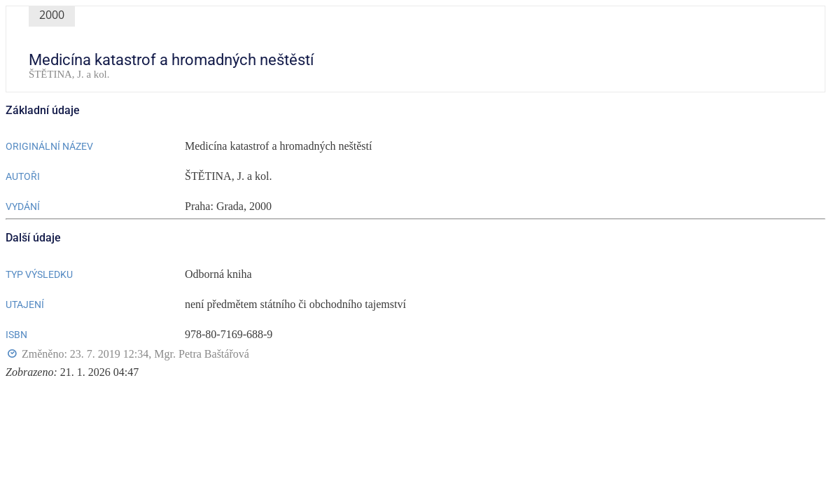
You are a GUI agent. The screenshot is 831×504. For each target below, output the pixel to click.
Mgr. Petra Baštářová (202, 354)
